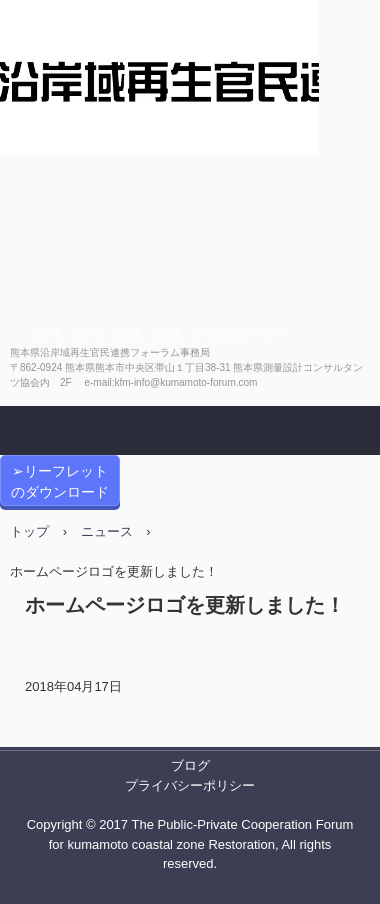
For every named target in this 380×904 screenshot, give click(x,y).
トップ (29, 531)
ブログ (190, 765)
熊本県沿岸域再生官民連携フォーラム (159, 164)
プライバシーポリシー (190, 785)
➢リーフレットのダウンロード (60, 481)
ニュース (107, 531)
